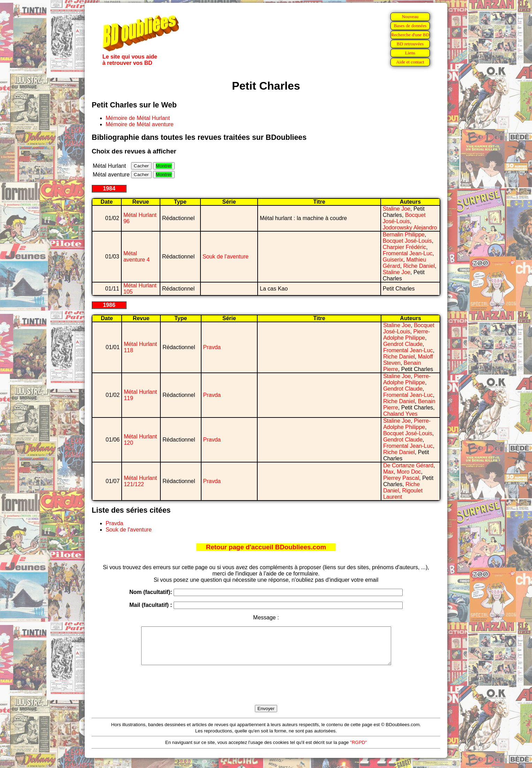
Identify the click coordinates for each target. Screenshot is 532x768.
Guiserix (393, 260)
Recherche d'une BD (410, 35)
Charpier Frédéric (404, 247)
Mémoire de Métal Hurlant (138, 118)
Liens (410, 53)
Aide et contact (410, 62)
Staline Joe (397, 209)
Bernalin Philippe (404, 235)
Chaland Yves (400, 414)
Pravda (212, 347)
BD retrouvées (410, 44)
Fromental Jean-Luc (408, 253)
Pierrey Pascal (401, 478)
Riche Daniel (419, 266)
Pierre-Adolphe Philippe (406, 335)
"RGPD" (358, 750)
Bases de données (410, 26)
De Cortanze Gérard (408, 465)
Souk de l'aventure (226, 257)
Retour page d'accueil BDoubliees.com (266, 547)
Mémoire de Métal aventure (140, 124)
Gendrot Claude (403, 344)
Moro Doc (409, 472)
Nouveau (410, 17)
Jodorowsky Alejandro (410, 228)
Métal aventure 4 (137, 257)
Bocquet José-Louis (404, 218)
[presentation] (266, 693)
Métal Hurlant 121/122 (140, 481)
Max (388, 472)
